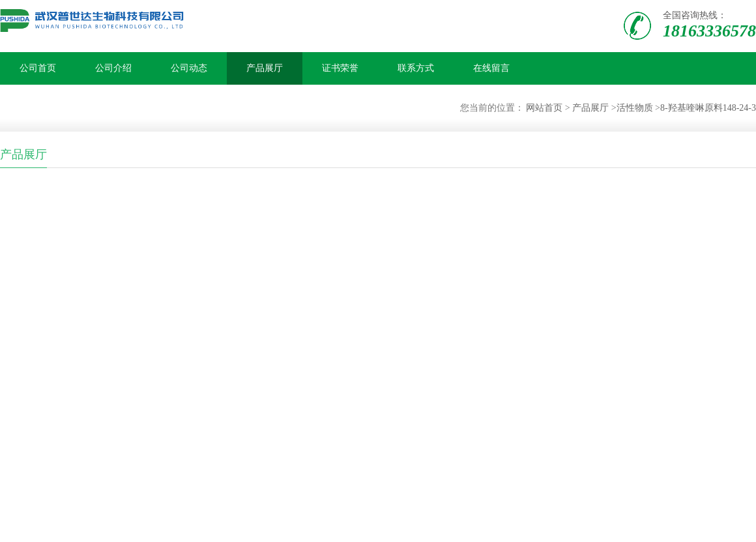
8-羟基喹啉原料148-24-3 (708, 108)
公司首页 (38, 68)
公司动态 (189, 68)
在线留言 (491, 68)
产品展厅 (265, 68)
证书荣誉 (340, 68)
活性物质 (635, 108)
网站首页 (544, 108)
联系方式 (416, 68)
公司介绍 (113, 68)
